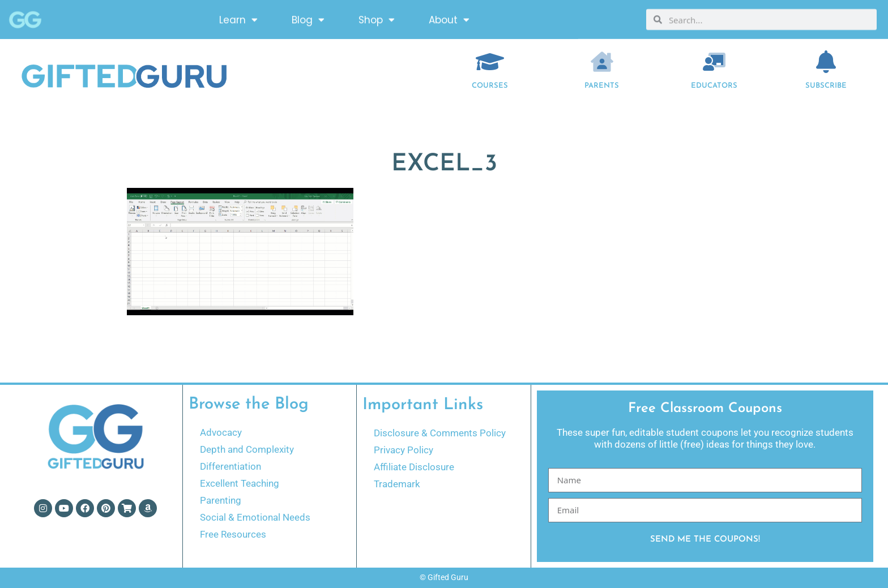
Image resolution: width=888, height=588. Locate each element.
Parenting (221, 500)
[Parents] (602, 62)
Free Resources (233, 534)
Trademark (397, 484)
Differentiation (230, 466)
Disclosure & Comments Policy (440, 433)
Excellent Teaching (240, 483)
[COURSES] (490, 62)
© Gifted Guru (444, 577)
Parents (602, 86)
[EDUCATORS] (714, 62)
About (449, 18)
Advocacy (221, 432)
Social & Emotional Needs (255, 517)
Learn (238, 18)
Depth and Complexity (247, 449)
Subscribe (826, 86)
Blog (308, 18)
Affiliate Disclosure (414, 467)
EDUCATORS (714, 86)
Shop (377, 18)
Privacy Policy (404, 450)
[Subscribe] (826, 62)
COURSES (490, 86)
